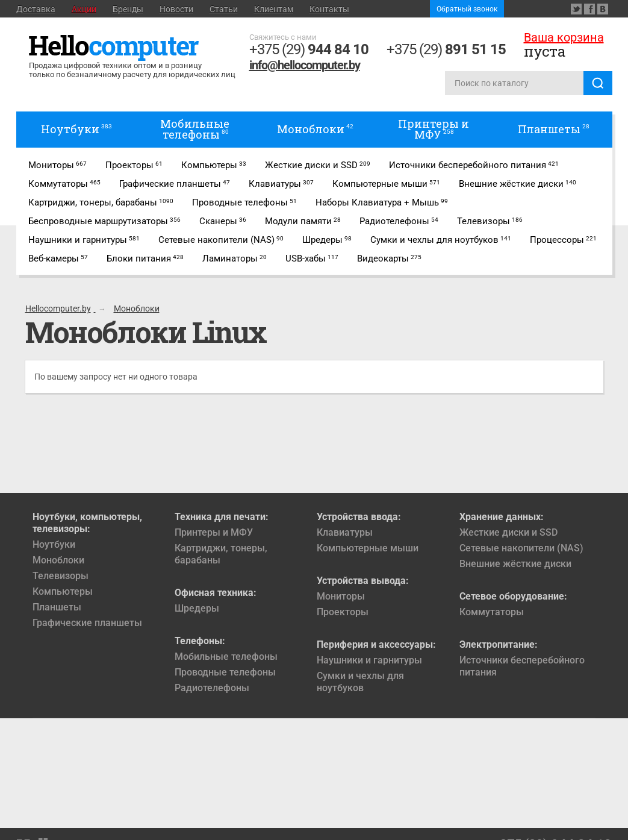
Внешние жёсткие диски (515, 564)
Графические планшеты (87, 623)
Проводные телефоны (225, 672)
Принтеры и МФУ (214, 532)
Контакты (329, 9)
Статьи (224, 9)
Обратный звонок (467, 9)
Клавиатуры (345, 532)
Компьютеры (63, 591)
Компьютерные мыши (368, 548)
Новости (176, 9)
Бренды (128, 9)
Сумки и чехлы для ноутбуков (360, 682)
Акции (84, 9)
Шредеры (197, 608)
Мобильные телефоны (226, 657)
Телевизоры (61, 576)
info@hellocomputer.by (305, 65)
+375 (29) (309, 49)
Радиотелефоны (212, 688)
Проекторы (343, 612)
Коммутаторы (492, 612)
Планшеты (57, 607)
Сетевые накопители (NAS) (521, 548)
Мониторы (341, 596)
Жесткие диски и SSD (508, 532)
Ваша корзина (564, 37)
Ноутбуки (54, 544)
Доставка (36, 9)
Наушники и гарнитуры (369, 660)
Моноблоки (58, 560)
